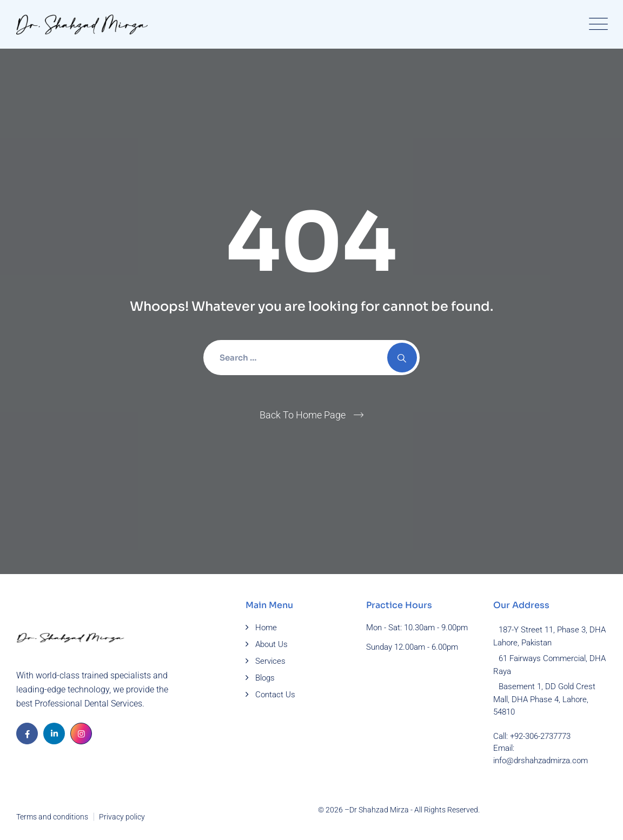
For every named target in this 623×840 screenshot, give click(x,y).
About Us (271, 644)
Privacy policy (122, 817)
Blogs (265, 678)
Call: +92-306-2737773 (532, 736)
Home (266, 628)
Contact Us (275, 695)
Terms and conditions (52, 817)
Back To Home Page (303, 415)
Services (270, 661)
